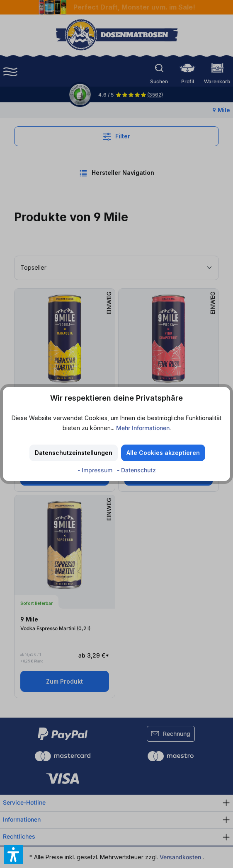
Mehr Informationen (143, 428)
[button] (14, 854)
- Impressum (96, 470)
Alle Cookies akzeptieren (163, 453)
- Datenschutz (136, 470)
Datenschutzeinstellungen (74, 453)
